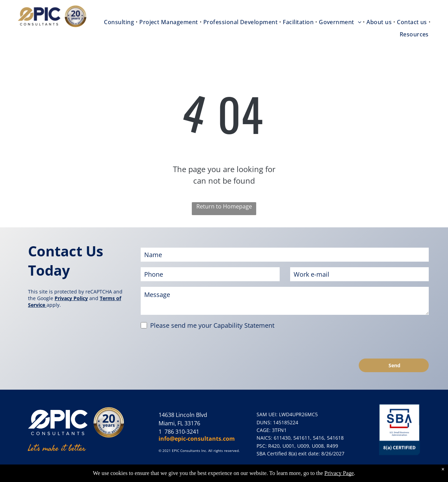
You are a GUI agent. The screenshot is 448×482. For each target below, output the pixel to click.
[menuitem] (120, 22)
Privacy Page (339, 473)
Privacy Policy (71, 298)
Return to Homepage (224, 206)
